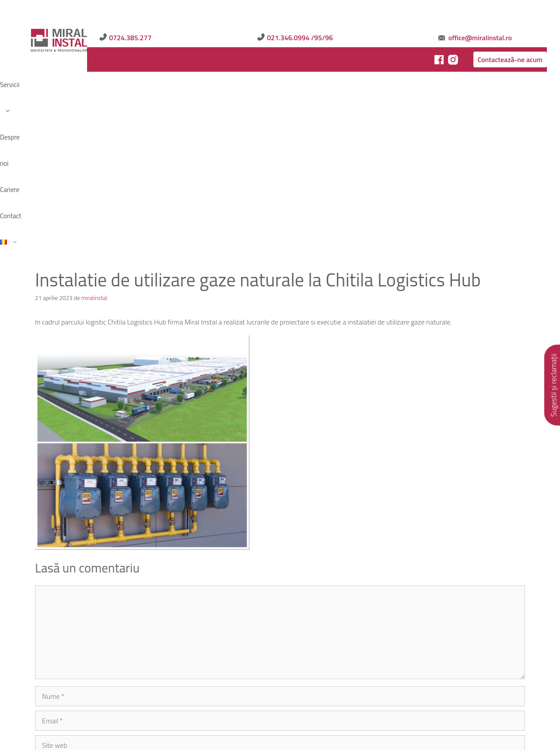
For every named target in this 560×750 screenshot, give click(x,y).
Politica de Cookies (199, 686)
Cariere (122, 61)
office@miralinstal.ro (493, 14)
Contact (151, 61)
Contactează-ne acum (488, 36)
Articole (150, 686)
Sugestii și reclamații (554, 385)
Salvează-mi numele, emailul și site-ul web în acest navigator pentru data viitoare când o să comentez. (193, 584)
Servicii (55, 61)
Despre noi (89, 61)
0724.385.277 (323, 14)
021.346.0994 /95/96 (403, 14)
